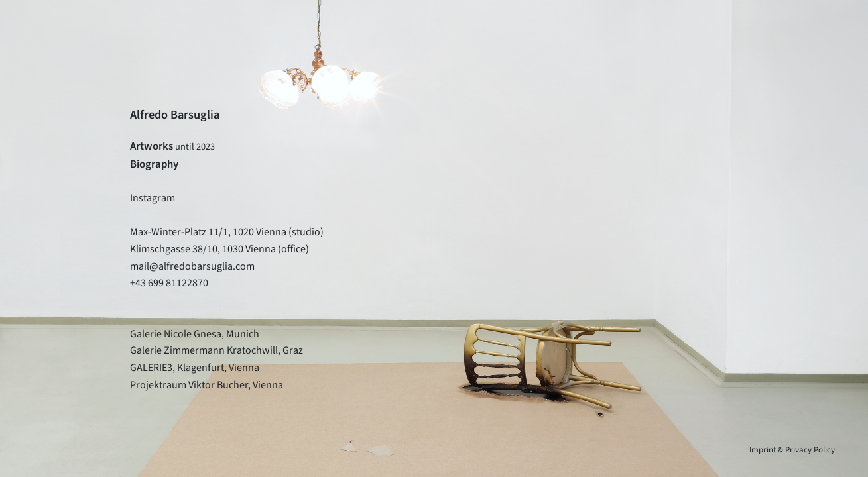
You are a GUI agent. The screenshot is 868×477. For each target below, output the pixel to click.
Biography (154, 164)
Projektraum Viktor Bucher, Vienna (207, 385)
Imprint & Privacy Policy (792, 450)
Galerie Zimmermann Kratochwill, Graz (217, 350)
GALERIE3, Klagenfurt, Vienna (195, 368)
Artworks (152, 146)
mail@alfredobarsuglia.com (192, 266)
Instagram (153, 198)
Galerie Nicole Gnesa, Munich (195, 334)
